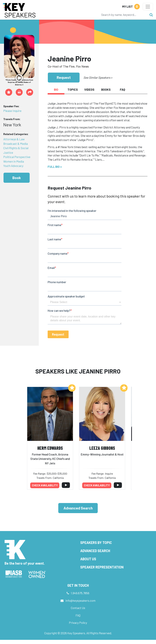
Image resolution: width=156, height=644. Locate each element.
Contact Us (78, 608)
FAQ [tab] (122, 89)
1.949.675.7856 (80, 593)
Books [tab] (106, 89)
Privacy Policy (78, 623)
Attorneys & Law (14, 139)
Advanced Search (78, 508)
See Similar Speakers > (98, 77)
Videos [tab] (89, 89)
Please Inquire (12, 111)
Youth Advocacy (13, 166)
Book (17, 178)
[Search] (123, 15)
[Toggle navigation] (148, 7)
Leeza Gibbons (102, 448)
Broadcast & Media (16, 144)
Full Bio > (55, 167)
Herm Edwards (50, 448)
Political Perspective (17, 157)
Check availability (45, 485)
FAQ (78, 615)
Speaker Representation (102, 567)
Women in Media (14, 161)
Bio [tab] (56, 89)
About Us (88, 559)
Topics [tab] (73, 89)
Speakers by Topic (96, 543)
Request (64, 77)
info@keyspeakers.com (80, 600)
